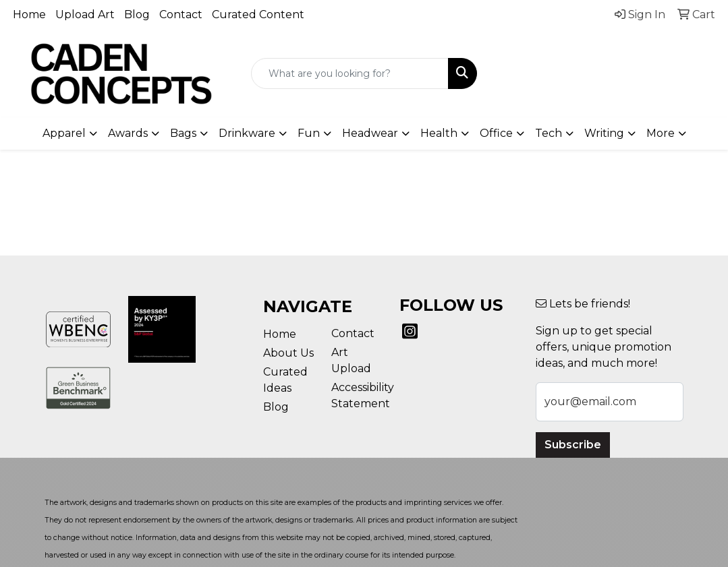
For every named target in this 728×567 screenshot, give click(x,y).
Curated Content (258, 14)
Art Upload (351, 360)
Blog (137, 14)
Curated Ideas (285, 380)
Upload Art (85, 14)
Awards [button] (128, 133)
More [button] (661, 133)
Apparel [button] (64, 133)
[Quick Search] (350, 73)
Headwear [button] (370, 133)
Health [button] (439, 133)
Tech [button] (549, 133)
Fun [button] (309, 133)
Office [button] (496, 133)
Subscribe (573, 445)
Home (29, 14)
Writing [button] (604, 133)
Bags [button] (183, 133)
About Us (288, 353)
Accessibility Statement (357, 395)
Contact (181, 14)
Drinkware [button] (247, 133)
